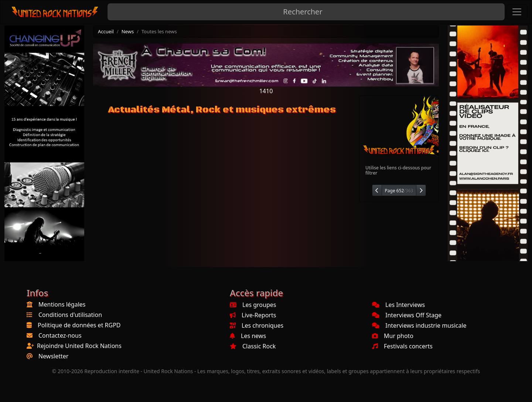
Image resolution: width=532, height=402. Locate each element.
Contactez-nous (60, 335)
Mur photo (393, 336)
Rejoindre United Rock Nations (79, 346)
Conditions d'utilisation (70, 315)
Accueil (106, 31)
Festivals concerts (402, 346)
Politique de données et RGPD (79, 325)
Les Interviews (398, 305)
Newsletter (53, 356)
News (128, 31)
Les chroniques (257, 325)
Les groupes (253, 305)
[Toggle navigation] (517, 12)
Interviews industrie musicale (419, 325)
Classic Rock (253, 346)
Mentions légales (62, 304)
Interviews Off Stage (407, 315)
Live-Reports (253, 315)
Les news (248, 336)
